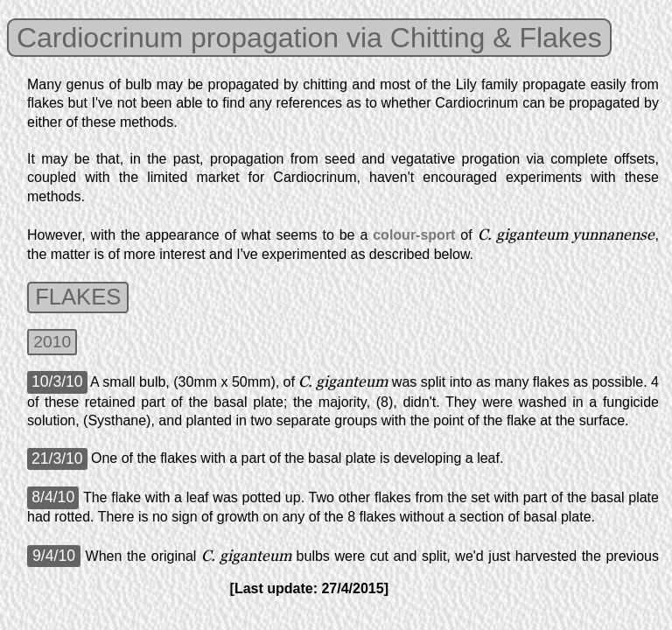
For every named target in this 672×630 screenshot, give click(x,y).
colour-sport (414, 235)
